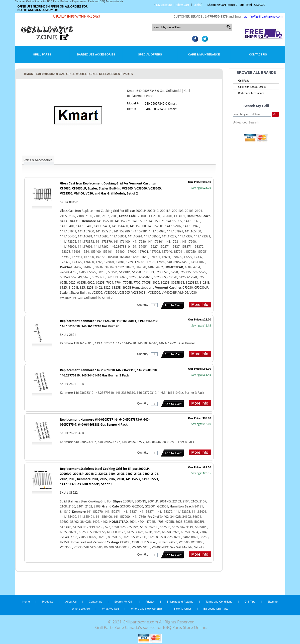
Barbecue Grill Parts (216, 609)
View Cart (183, 5)
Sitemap (272, 602)
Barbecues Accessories (96, 54)
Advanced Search (246, 122)
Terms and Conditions (219, 602)
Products (47, 602)
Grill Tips (250, 602)
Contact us (95, 602)
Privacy (150, 602)
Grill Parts (42, 54)
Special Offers (150, 54)
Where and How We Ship (146, 609)
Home (26, 602)
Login (197, 5)
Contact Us (258, 54)
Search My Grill (124, 602)
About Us (71, 602)
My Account (164, 5)
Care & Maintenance (204, 54)
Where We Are (81, 609)
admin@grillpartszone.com (263, 16)
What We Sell (111, 609)
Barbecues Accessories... (252, 93)
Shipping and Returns (180, 602)
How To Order (183, 609)
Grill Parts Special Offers (252, 87)
